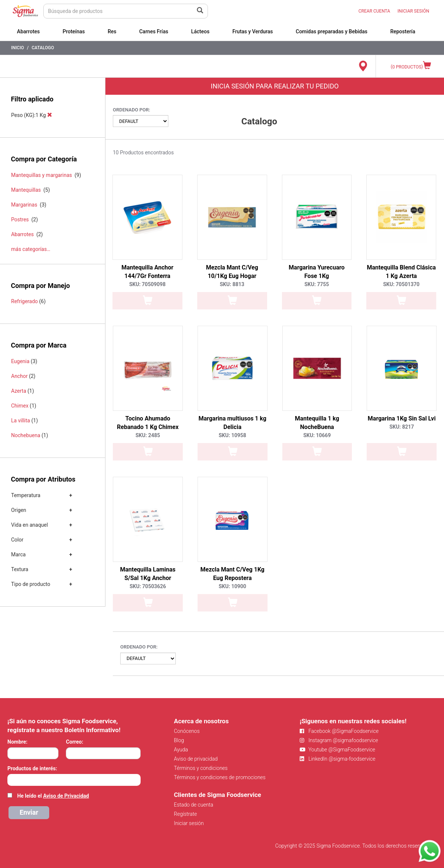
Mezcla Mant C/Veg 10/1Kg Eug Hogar (232, 272)
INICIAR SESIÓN (413, 11)
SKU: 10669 (317, 435)
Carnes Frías (154, 31)
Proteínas (74, 31)
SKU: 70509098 (147, 284)
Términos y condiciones (201, 768)
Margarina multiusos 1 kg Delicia (232, 423)
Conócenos (187, 731)
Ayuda (181, 750)
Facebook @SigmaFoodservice (339, 731)
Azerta (19, 391)
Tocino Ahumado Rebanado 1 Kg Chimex (148, 423)
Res (112, 31)
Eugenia (20, 361)
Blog (179, 740)
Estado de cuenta (194, 805)
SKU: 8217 (401, 427)
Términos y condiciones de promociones (220, 777)
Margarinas (24, 205)
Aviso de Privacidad (66, 796)
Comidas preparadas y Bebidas (332, 31)
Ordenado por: (132, 110)
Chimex (20, 406)
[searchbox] (11, 779)
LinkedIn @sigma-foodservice (338, 759)
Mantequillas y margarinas (42, 175)
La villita (21, 420)
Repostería (403, 31)
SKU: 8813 (232, 284)
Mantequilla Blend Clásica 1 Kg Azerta (401, 272)
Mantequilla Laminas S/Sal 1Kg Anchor (148, 574)
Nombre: (17, 742)
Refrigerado (24, 301)
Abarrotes (28, 31)
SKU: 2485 (148, 435)
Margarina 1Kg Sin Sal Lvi (402, 418)
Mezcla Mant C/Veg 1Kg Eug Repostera (232, 574)
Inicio (18, 48)
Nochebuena (26, 435)
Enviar (29, 812)
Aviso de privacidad (196, 759)
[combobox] (74, 780)
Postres (20, 219)
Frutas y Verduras (253, 31)
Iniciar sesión (189, 823)
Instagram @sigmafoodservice (339, 740)
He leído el (53, 796)
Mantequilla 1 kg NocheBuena (317, 423)
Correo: (75, 742)
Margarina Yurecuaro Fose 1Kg (317, 272)
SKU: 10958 (232, 435)
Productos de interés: (32, 768)
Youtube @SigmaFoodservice (337, 750)
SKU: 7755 (317, 284)
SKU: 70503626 (148, 586)
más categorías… (31, 249)
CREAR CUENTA (374, 11)
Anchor (19, 376)
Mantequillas (26, 190)
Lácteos (200, 31)
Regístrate (185, 814)
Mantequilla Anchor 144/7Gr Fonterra (147, 272)
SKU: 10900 (232, 586)
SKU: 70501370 (401, 284)
